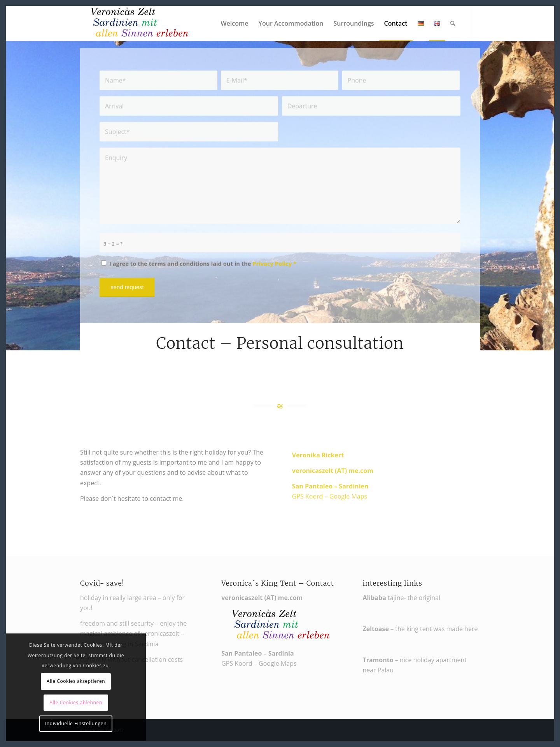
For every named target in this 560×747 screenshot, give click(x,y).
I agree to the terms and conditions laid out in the (203, 268)
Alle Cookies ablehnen (76, 702)
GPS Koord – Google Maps (330, 511)
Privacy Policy (272, 268)
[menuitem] (234, 23)
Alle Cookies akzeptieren (76, 681)
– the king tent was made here (420, 629)
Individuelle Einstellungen (76, 723)
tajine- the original (401, 598)
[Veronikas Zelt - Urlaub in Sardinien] (138, 23)
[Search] (453, 23)
